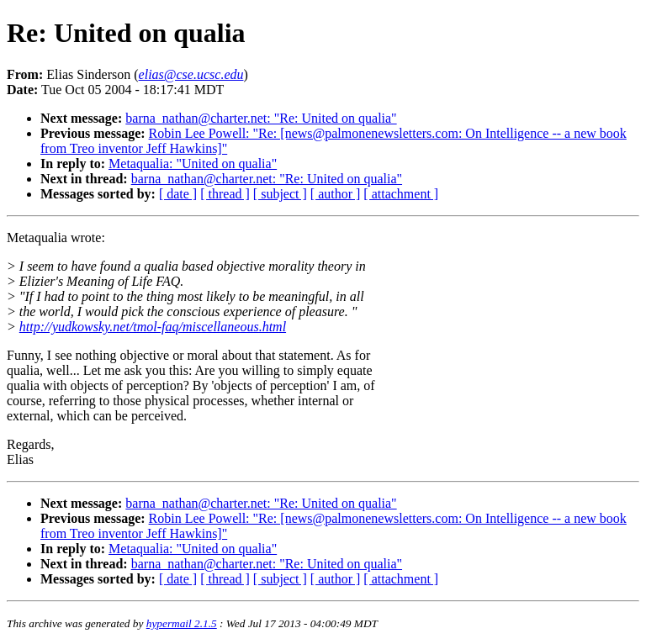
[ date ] (178, 194)
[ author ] (336, 194)
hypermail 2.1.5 (182, 623)
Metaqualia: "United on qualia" (193, 164)
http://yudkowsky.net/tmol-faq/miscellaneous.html (153, 327)
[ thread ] (225, 194)
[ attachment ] (401, 194)
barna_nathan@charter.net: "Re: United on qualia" (261, 118)
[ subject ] (280, 194)
